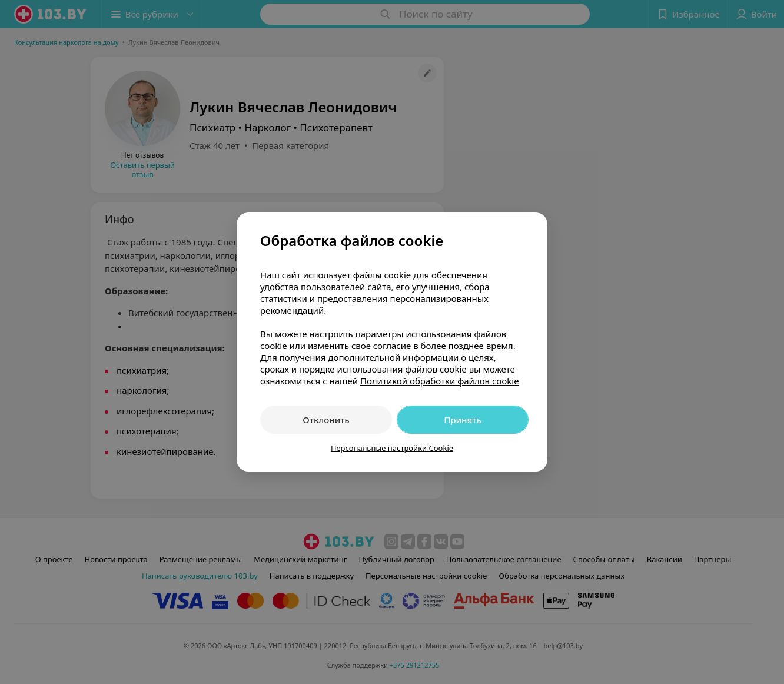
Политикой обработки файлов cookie (440, 381)
